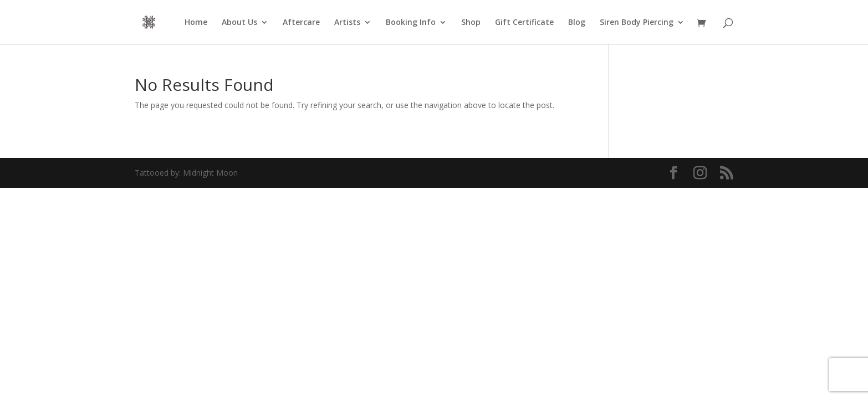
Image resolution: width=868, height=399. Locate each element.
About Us (239, 23)
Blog (577, 23)
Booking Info (411, 23)
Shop (471, 23)
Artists (347, 23)
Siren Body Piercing (637, 23)
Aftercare (301, 23)
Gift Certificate (524, 23)
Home (196, 23)
